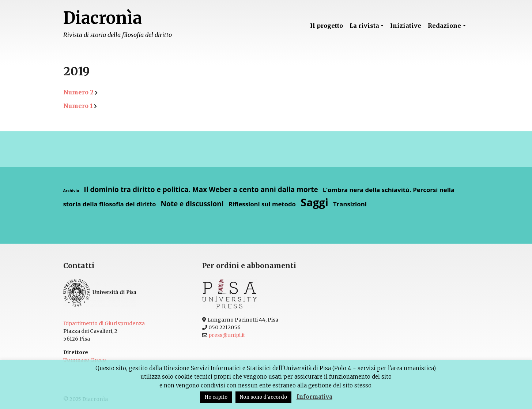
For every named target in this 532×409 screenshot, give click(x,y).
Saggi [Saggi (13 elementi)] (314, 202)
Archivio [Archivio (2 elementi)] (71, 191)
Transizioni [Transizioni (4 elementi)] (350, 204)
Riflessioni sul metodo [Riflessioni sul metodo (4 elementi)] (262, 204)
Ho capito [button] (216, 397)
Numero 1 (78, 106)
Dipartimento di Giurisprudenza (104, 323)
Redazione (444, 26)
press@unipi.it (227, 335)
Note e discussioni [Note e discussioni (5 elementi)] (192, 204)
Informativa (314, 397)
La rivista (364, 26)
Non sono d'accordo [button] (263, 397)
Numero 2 (78, 92)
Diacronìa (103, 18)
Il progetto (327, 26)
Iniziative (406, 26)
